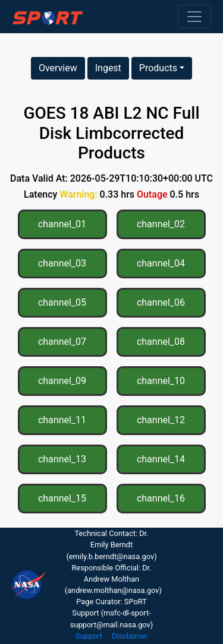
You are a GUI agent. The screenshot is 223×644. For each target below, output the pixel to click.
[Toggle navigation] (194, 17)
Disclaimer (130, 636)
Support (89, 636)
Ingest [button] (108, 68)
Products (158, 68)
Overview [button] (58, 68)
